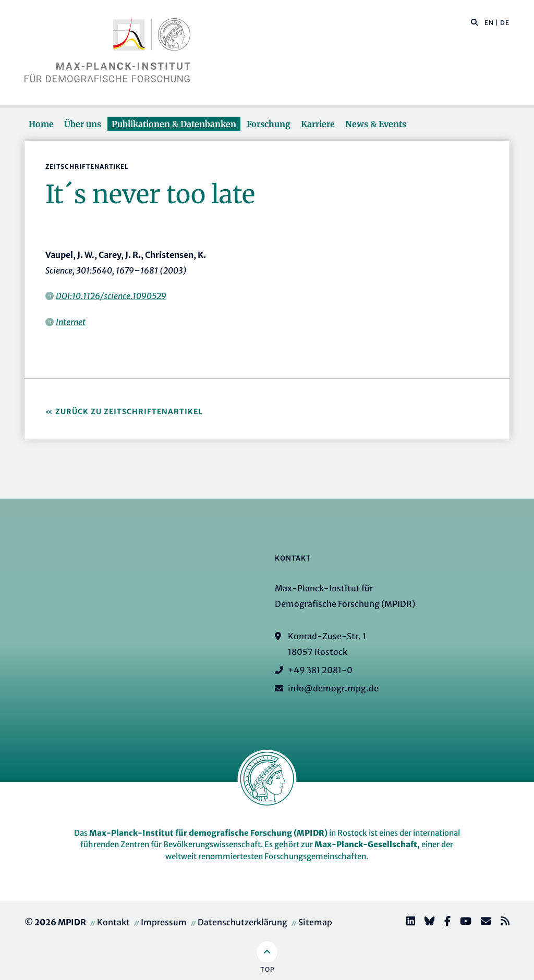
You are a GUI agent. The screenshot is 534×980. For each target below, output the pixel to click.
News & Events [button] (376, 124)
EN (489, 23)
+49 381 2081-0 (320, 670)
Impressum (164, 922)
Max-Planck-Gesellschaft (366, 844)
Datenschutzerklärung (242, 922)
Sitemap (315, 922)
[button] (475, 22)
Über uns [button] (83, 124)
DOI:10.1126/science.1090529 (111, 296)
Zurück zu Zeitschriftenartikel (129, 412)
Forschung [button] (269, 124)
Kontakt (113, 922)
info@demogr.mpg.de (333, 688)
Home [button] (41, 124)
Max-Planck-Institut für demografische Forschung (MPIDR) (208, 833)
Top (267, 969)
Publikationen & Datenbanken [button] (174, 124)
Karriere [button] (318, 124)
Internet (71, 322)
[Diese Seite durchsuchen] (469, 23)
